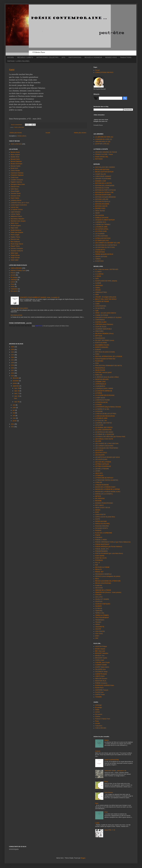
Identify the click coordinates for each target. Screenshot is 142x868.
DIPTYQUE (99, 336)
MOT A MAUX (99, 505)
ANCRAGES (99, 285)
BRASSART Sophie (101, 658)
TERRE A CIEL (100, 613)
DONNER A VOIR (101, 181)
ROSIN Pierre (99, 688)
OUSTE (98, 519)
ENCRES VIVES (100, 208)
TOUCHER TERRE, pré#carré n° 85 (115, 771)
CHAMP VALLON (100, 174)
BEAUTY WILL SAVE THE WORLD (106, 299)
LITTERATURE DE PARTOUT (104, 478)
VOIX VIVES (99, 634)
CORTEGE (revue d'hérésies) (104, 324)
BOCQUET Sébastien (102, 653)
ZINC (97, 638)
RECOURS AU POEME (102, 567)
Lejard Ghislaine (16, 212)
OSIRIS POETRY (100, 515)
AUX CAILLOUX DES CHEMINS (105, 167)
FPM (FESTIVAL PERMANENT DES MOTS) (109, 366)
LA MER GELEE (100, 398)
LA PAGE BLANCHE (101, 402)
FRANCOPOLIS (100, 368)
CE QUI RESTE (100, 308)
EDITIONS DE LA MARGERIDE (105, 186)
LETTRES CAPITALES (102, 464)
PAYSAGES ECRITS (101, 528)
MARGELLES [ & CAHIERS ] (104, 494)
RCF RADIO (99, 159)
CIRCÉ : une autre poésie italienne (106, 313)
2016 (13, 373)
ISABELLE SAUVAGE (102, 218)
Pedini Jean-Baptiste (17, 232)
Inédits (13, 286)
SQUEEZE (98, 606)
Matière (107, 740)
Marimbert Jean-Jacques (18, 221)
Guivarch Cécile (15, 196)
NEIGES (98, 510)
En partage (14, 277)
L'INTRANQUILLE (101, 384)
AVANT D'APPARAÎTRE (112, 760)
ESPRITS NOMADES (102, 347)
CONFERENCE (100, 320)
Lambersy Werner (16, 200)
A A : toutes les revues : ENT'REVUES (107, 269)
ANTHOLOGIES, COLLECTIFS (47, 57)
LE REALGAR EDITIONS (103, 238)
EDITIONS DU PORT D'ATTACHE (105, 190)
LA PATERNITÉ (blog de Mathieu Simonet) (108, 407)
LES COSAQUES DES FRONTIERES (107, 448)
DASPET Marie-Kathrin (102, 667)
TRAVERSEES (100, 620)
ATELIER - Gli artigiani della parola (106, 297)
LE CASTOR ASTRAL (102, 229)
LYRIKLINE (99, 482)
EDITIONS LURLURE (102, 199)
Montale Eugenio (16, 226)
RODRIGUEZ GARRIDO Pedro (105, 685)
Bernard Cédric (15, 159)
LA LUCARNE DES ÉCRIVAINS (105, 395)
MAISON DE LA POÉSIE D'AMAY (105, 487)
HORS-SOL (99, 375)
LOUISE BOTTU (100, 250)
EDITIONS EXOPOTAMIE (103, 195)
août (14, 405)
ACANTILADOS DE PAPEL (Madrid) (106, 281)
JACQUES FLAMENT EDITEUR (105, 220)
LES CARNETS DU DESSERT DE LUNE (108, 243)
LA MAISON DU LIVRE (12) (104, 139)
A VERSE (98, 276)
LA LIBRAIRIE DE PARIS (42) (104, 137)
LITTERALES (99, 476)
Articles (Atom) (22, 136)
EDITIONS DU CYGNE (102, 188)
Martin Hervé (15, 223)
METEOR (98, 496)
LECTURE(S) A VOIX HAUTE (104, 439)
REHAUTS (98, 569)
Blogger (83, 858)
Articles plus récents (16, 133)
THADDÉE (98, 697)
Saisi (12, 70)
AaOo (97, 279)
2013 (13, 427)
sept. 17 (17, 393)
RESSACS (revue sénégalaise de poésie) (108, 576)
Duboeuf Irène (15, 187)
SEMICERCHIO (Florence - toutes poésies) (108, 592)
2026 (13, 347)
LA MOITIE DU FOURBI (102, 400)
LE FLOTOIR (99, 425)
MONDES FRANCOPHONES (104, 503)
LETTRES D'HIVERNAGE (103, 466)
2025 (13, 350)
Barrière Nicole (15, 152)
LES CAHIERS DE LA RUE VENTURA (107, 444)
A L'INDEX (98, 272)
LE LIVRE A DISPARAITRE (103, 430)
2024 (13, 352)
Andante (98, 751)
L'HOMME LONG (100, 382)
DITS (63, 57)
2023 (13, 355)
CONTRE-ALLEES (101, 322)
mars (14, 418)
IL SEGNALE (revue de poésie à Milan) (107, 377)
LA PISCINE (99, 411)
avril (14, 416)
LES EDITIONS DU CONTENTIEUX (106, 245)
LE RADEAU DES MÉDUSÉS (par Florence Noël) (110, 437)
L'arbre (97, 823)
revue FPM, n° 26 (110, 830)
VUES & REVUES (19, 127)
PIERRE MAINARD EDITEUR (104, 254)
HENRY (98, 213)
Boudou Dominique (16, 164)
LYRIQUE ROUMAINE (102, 485)
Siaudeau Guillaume (17, 251)
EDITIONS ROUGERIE (102, 204)
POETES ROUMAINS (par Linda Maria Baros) (109, 553)
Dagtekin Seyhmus (16, 182)
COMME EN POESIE (102, 315)
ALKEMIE (98, 283)
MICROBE (98, 501)
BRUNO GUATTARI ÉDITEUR (104, 172)
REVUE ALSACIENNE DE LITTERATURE (108, 581)
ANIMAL (98, 288)
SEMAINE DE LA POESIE (103, 590)
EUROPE (98, 350)
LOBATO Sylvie (100, 676)
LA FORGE (99, 393)
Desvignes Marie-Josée (18, 184)
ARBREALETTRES (101, 292)
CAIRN (97, 304)
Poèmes (13, 273)
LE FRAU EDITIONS (101, 236)
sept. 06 (17, 402)
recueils (13, 275)
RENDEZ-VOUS (111, 57)
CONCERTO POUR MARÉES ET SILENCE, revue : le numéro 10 (40, 297)
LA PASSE (98, 405)
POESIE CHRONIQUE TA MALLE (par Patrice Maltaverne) (113, 542)
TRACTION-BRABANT (102, 618)
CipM (97, 311)
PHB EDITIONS (100, 252)
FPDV (97, 363)
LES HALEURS (100, 455)
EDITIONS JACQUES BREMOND (105, 197)
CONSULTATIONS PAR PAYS (104, 72)
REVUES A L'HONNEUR (93, 57)
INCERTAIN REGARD (102, 379)
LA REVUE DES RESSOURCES (105, 416)
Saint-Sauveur (109, 793)
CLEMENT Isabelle (101, 665)
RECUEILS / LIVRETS (25, 57)
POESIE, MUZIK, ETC (102, 549)
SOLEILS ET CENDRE (102, 599)
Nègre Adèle (14, 228)
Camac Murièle (15, 171)
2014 (13, 424)
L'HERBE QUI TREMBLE (103, 224)
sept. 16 (17, 396)
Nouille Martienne (16, 230)
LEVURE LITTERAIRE (102, 469)
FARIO (97, 354)
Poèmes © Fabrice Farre (18, 271)
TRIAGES (98, 622)
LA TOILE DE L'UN (101, 421)
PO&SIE (98, 535)
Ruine (106, 782)
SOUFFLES (99, 602)
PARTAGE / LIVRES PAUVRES (18, 61)
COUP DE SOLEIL (101, 327)
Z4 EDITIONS (99, 261)
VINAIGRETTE (100, 627)
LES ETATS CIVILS (101, 453)
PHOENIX (98, 531)
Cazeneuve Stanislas (17, 173)
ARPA (97, 295)
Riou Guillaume (15, 242)
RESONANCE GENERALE (103, 574)
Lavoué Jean (15, 207)
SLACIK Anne (99, 692)
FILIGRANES (99, 361)
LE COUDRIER (100, 234)
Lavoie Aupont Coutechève (19, 205)
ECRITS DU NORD (101, 343)
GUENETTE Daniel (101, 674)
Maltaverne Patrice (16, 216)
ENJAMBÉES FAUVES (102, 345)
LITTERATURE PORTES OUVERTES (107, 480)
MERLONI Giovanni (101, 679)
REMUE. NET (99, 572)
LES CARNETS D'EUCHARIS (104, 446)
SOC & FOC (99, 597)
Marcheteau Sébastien (17, 219)
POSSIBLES (99, 560)
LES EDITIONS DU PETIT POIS (105, 247)
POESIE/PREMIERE (101, 551)
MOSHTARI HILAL (101, 681)
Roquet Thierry (15, 246)
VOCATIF (98, 629)
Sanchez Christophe (17, 249)
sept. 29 (17, 388)
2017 (13, 371)
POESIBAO (99, 537)
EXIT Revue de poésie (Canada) (105, 352)
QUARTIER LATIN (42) (102, 144)
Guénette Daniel (16, 193)
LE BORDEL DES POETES (104, 423)
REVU (97, 579)
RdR (97, 565)
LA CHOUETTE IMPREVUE (104, 391)
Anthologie (14, 280)
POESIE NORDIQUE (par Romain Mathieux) (109, 547)
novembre (16, 381)
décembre (16, 378)
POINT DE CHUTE (101, 558)
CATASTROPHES (101, 306)
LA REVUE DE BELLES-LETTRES (106, 414)
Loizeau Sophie (15, 214)
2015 (13, 376)
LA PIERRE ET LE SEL (102, 409)
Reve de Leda (15, 239)
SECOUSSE (99, 588)
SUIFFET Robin (100, 695)
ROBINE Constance (101, 683)
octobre (15, 383)
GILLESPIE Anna (100, 669)
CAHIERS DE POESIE (102, 301)
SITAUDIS (98, 595)
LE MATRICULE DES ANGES (104, 432)
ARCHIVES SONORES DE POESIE (106, 152)
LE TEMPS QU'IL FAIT (102, 241)
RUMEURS (99, 586)
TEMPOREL (99, 611)
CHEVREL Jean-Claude (102, 663)
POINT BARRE (100, 556)
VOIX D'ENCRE (100, 631)
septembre (16, 386)
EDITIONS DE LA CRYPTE (103, 183)
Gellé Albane (15, 189)
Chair (106, 812)
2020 (13, 363)
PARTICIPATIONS (75, 57)
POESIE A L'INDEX (101, 540)
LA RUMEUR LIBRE (101, 227)
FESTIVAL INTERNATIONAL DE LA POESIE (109, 356)
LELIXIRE (98, 441)
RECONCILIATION (16, 315)
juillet (14, 408)
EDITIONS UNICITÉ (101, 206)
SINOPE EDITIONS (101, 257)
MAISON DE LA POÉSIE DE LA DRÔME (108, 489)
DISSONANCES (100, 338)
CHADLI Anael (100, 660)
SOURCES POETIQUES (103, 604)
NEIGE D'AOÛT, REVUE (103, 508)
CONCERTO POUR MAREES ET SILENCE (108, 317)
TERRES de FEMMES (102, 615)
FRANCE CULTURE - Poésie (104, 154)
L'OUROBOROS (100, 386)
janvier (15, 421)
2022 (13, 357)
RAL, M (97, 563)
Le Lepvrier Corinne (17, 210)
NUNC (97, 512)
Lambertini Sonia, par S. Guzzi (20, 203)
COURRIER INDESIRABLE (104, 329)
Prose (12, 284)
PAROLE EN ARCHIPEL (103, 524)
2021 (13, 360)
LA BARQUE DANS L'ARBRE (104, 388)
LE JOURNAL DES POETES (104, 427)
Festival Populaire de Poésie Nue (105, 359)
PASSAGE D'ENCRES (102, 526)
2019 (13, 365)
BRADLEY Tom (100, 656)
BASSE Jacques (100, 649)
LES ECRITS (99, 450)
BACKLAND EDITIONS (102, 170)
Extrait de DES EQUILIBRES (19, 308)
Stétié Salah (14, 253)
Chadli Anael (14, 178)
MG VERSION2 (100, 498)
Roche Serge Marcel (17, 244)
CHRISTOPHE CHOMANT (103, 176)
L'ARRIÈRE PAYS (101, 222)
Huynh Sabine (15, 198)
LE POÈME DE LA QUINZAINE (105, 434)
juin (14, 410)
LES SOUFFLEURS (101, 460)
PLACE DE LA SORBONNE (104, 533)
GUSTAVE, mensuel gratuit (103, 372)
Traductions (14, 289)
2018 (13, 368)
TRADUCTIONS (126, 57)
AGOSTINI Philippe (101, 646)
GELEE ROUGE (100, 370)
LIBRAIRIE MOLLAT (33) (103, 142)
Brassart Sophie (15, 166)
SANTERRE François (102, 690)
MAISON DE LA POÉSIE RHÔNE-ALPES (108, 492)
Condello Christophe (17, 180)
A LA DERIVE (99, 274)
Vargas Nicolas (15, 255)
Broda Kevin (14, 168)
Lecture (13, 282)
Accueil (48, 133)
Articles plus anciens (80, 133)
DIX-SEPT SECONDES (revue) (105, 340)
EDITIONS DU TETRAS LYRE (104, 192)
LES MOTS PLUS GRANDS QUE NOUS (107, 457)
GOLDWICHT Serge (101, 672)
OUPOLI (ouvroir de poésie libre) (105, 517)
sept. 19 (17, 391)
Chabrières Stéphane (17, 175)
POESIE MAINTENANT (102, 544)
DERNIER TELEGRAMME (103, 179)
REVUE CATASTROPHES (103, 583)
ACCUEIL (11, 57)
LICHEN (98, 471)
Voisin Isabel (14, 260)
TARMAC (98, 259)
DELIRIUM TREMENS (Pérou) (104, 334)
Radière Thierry (15, 237)
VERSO (98, 624)
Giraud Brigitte (15, 191)
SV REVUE (99, 608)
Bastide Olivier (15, 157)
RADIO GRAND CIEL (102, 157)
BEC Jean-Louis (100, 651)
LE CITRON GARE (101, 231)
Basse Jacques (15, 155)
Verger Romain (15, 258)
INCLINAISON (100, 215)
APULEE (98, 290)
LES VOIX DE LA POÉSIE (103, 462)
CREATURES (99, 331)
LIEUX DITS (99, 473)
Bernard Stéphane (16, 161)
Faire (97, 803)
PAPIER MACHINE (101, 521)
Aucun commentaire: (17, 125)
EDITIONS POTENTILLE (103, 202)
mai (14, 413)
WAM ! (97, 636)
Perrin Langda (15, 235)
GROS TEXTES (100, 211)
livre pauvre (14, 291)
